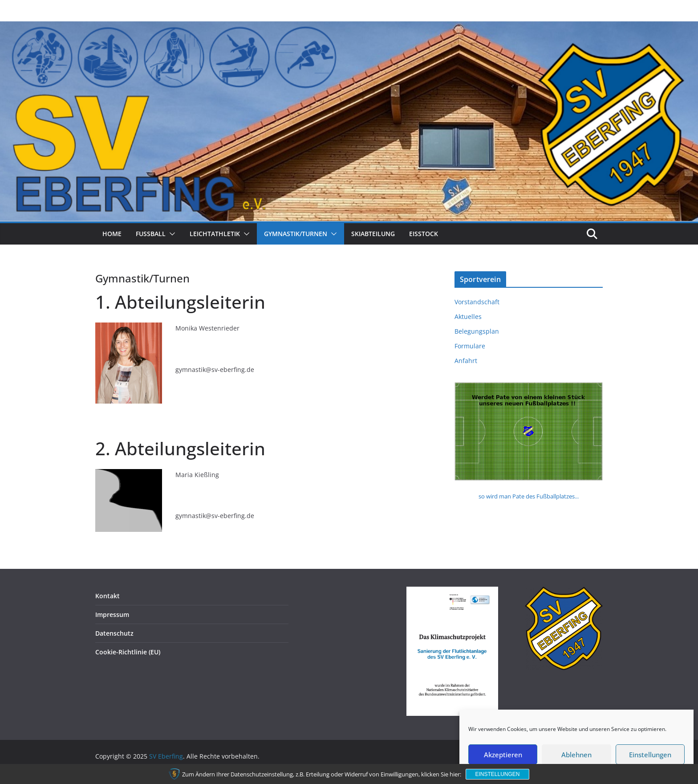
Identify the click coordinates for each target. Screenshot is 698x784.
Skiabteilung (373, 234)
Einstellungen (497, 774)
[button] (170, 234)
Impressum (112, 615)
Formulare (470, 346)
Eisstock (424, 234)
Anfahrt (466, 361)
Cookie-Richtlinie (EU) (128, 652)
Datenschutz (114, 633)
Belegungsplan (477, 331)
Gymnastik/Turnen (296, 234)
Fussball (151, 234)
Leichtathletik (215, 234)
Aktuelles (468, 316)
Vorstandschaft (477, 302)
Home (112, 234)
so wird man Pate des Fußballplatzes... (529, 496)
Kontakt (108, 596)
